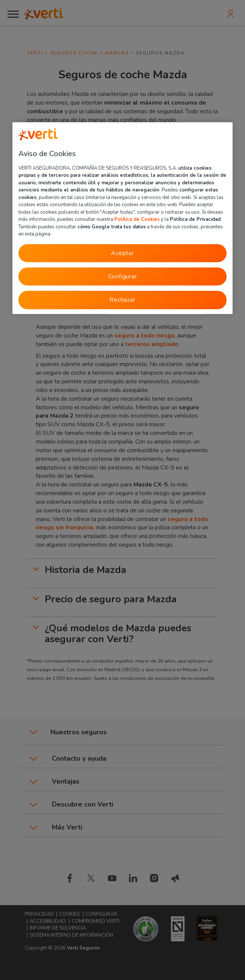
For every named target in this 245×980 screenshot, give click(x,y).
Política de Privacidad (195, 219)
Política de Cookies (137, 219)
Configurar (123, 276)
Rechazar (122, 300)
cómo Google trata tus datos (112, 226)
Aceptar (122, 253)
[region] (123, 218)
